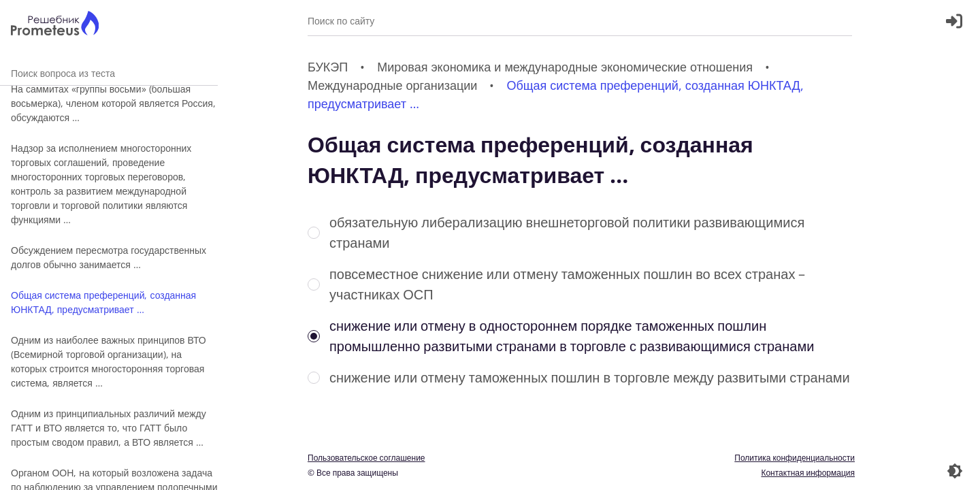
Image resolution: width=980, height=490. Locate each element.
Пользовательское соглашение (366, 458)
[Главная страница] (55, 25)
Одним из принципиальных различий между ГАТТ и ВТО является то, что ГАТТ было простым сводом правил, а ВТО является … (109, 428)
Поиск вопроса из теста (109, 73)
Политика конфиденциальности (795, 458)
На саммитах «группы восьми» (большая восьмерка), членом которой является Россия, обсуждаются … (113, 103)
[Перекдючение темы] (955, 471)
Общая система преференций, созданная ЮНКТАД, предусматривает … (103, 302)
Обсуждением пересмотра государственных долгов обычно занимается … (109, 257)
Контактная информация (808, 473)
